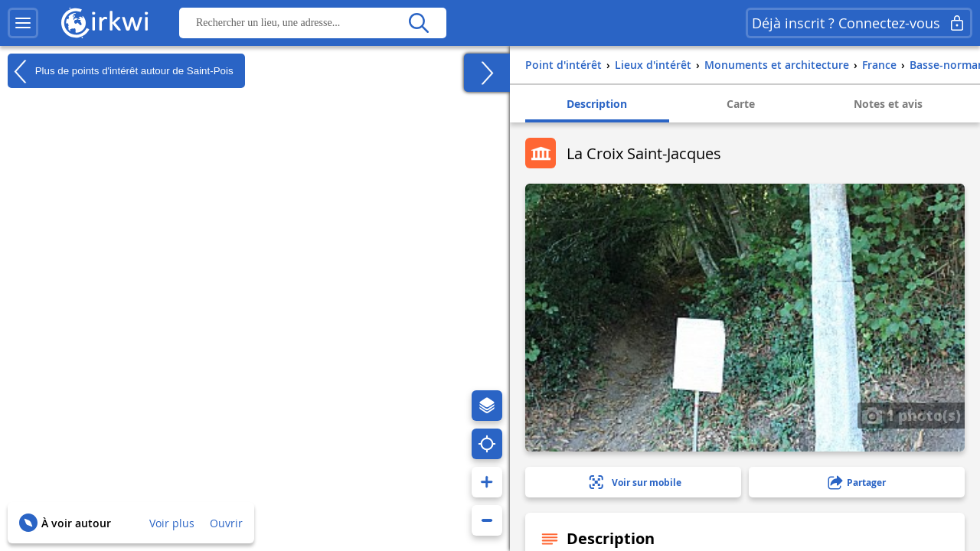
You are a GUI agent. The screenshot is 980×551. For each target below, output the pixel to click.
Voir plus (172, 523)
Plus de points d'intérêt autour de (121, 71)
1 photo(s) (911, 415)
